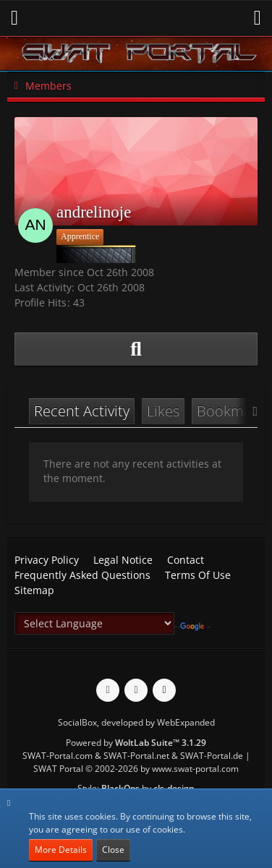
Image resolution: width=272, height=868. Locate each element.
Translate (195, 627)
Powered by (136, 743)
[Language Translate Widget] (94, 623)
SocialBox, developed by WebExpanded (136, 722)
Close (113, 850)
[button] (14, 18)
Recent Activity (82, 411)
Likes (163, 411)
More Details (61, 850)
